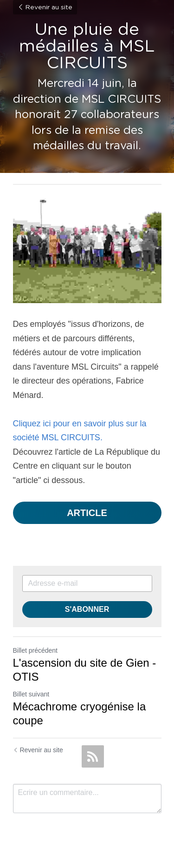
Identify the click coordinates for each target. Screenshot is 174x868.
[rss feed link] (93, 756)
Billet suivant (31, 694)
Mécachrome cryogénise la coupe (80, 713)
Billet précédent (35, 650)
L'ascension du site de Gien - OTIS (85, 670)
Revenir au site (45, 7)
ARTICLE (87, 513)
